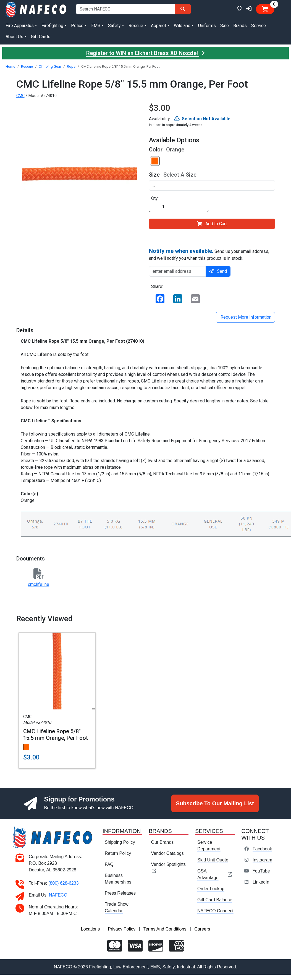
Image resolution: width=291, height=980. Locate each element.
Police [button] (77, 26)
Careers (202, 929)
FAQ (109, 864)
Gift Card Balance (215, 900)
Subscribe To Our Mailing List (215, 803)
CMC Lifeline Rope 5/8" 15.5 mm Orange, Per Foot (56, 735)
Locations (91, 929)
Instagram (262, 860)
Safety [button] (114, 26)
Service (259, 26)
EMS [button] (96, 26)
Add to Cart (212, 224)
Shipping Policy (120, 842)
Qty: (155, 198)
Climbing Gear (50, 66)
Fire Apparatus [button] (20, 26)
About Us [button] (14, 37)
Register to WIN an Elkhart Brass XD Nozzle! (146, 53)
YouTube (261, 871)
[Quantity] (179, 207)
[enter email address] (178, 271)
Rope (71, 66)
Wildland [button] (182, 26)
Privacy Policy (122, 929)
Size (154, 175)
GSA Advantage (215, 874)
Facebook (262, 849)
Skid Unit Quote (213, 860)
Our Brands (162, 842)
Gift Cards (41, 37)
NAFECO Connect (215, 911)
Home (10, 66)
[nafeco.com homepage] (36, 9)
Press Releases (120, 893)
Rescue (27, 66)
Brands (240, 26)
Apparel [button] (158, 26)
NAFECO (58, 895)
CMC (20, 96)
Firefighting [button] (52, 26)
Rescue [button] (136, 26)
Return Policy (118, 853)
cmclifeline (39, 584)
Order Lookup (211, 889)
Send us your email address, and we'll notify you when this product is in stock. (209, 254)
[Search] (183, 9)
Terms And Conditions (165, 929)
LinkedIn (261, 882)
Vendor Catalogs (167, 853)
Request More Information (245, 317)
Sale (225, 26)
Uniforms (207, 26)
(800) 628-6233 (63, 883)
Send (218, 271)
